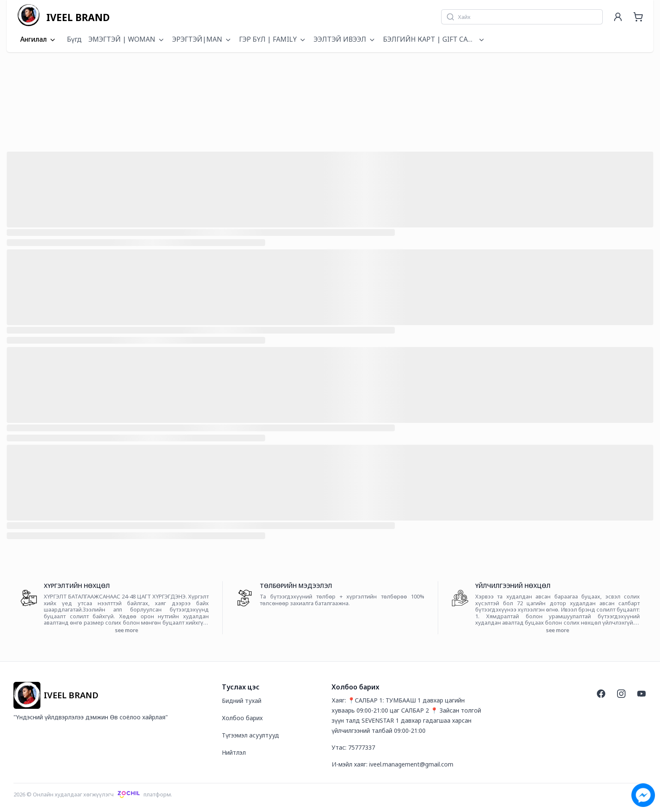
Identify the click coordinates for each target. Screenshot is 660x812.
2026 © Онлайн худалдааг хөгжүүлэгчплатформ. (93, 794)
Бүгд (74, 39)
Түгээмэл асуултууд (250, 735)
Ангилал (39, 40)
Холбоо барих (242, 718)
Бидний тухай (242, 701)
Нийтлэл (234, 752)
